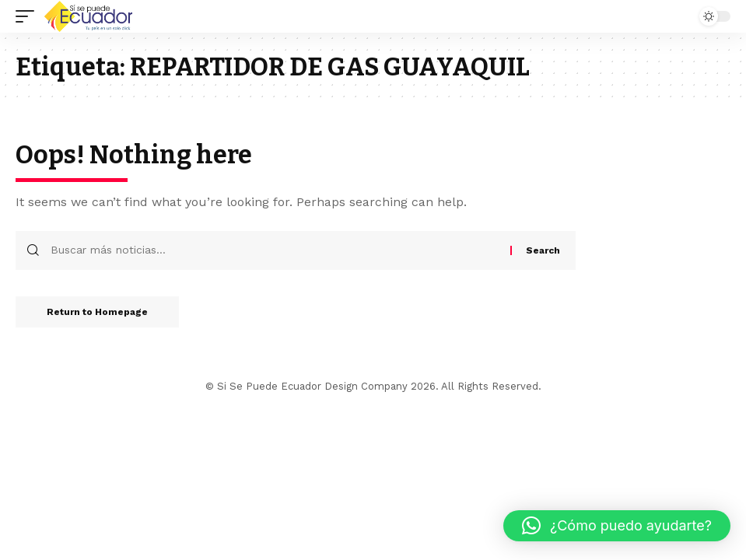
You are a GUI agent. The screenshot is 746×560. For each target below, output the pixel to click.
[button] (617, 526)
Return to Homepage (97, 312)
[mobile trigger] (29, 16)
